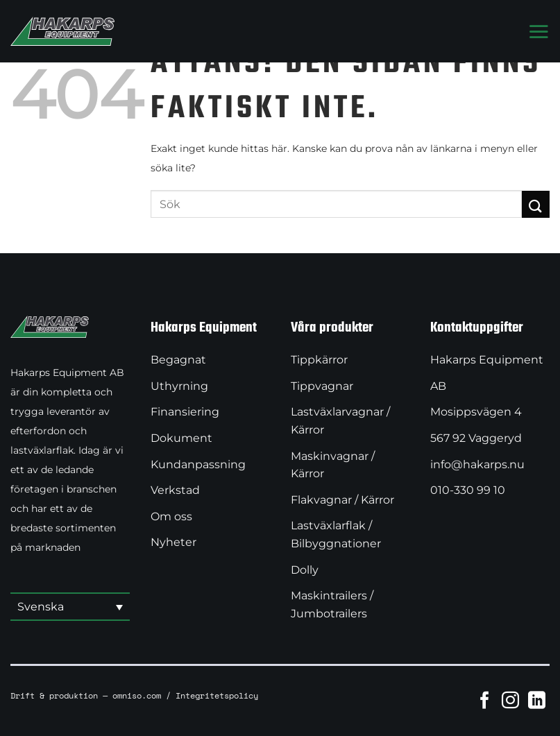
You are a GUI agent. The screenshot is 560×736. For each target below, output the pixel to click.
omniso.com (137, 695)
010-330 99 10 (468, 490)
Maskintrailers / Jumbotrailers (332, 605)
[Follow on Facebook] (485, 700)
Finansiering (185, 412)
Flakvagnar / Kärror (342, 500)
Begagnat (178, 360)
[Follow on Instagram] (510, 700)
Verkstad (175, 490)
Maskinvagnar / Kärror (333, 465)
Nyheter (173, 542)
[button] (70, 607)
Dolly (305, 570)
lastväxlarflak (42, 450)
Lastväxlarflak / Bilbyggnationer (336, 534)
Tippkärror (319, 360)
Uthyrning (179, 386)
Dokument (181, 438)
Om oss (171, 516)
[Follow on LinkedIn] (537, 700)
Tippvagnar (322, 386)
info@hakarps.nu (477, 464)
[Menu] (538, 31)
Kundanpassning (198, 464)
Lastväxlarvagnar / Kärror (340, 421)
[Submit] (536, 204)
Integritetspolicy (217, 695)
